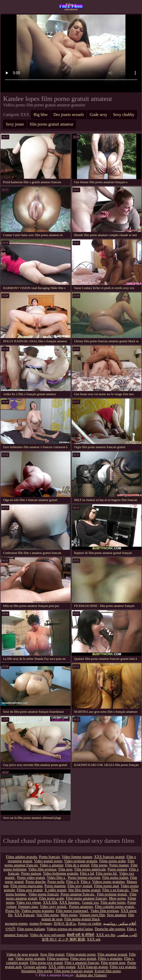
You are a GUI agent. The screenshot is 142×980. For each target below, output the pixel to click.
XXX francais (24, 915)
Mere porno (117, 898)
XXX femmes (70, 903)
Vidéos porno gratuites (38, 911)
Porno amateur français (78, 894)
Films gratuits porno (81, 954)
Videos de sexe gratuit (22, 954)
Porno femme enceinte (84, 878)
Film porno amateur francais (87, 898)
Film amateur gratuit (112, 954)
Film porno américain (90, 869)
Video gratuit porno (48, 861)
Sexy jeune (15, 124)
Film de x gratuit (77, 865)
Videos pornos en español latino (70, 929)
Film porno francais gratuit (73, 971)
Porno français (50, 857)
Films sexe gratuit (30, 890)
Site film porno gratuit (84, 890)
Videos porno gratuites (109, 882)
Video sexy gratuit (54, 907)
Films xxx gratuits (123, 967)
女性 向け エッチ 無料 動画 (63, 939)
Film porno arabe (51, 898)
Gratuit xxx (91, 903)
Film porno (99, 865)
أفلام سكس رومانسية (120, 924)
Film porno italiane (31, 929)
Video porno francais (44, 894)
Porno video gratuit (31, 878)
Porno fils (13, 911)
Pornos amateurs (81, 907)
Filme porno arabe (113, 861)
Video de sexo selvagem (47, 935)
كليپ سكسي (127, 935)
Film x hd (87, 873)
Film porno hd (107, 873)
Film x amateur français (71, 6)
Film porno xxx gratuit (46, 963)
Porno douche (36, 882)
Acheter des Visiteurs (91, 975)
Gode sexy (99, 115)
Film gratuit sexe (113, 963)
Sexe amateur (117, 915)
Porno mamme (55, 886)
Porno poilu (56, 882)
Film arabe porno (113, 903)
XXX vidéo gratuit (62, 967)
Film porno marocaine (27, 886)
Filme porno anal (107, 886)
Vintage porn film (92, 915)
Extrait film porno (108, 971)
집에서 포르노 (65, 924)
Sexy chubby (124, 115)
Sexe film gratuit (52, 954)
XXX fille (50, 903)
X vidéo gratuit (55, 890)
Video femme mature (77, 857)
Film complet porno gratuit (115, 907)
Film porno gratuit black (82, 919)
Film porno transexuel (72, 911)
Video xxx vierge (29, 903)
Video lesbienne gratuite (61, 873)
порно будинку (41, 924)
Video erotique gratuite (81, 861)
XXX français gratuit (109, 857)
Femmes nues (28, 907)
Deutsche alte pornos (110, 929)
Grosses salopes (35, 967)
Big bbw (41, 115)
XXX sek (94, 939)
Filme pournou (58, 959)
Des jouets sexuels (69, 115)
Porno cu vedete (90, 924)
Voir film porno (47, 915)
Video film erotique (42, 869)
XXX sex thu (106, 935)
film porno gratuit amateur (52, 124)
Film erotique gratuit (112, 894)
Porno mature (119, 865)
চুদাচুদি (10, 929)
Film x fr (73, 882)
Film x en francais (116, 890)
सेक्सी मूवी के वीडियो (81, 935)
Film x (85, 882)
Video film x (56, 878)
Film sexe (66, 869)
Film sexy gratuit (80, 886)
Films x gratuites (110, 959)
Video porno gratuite (30, 959)
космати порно (16, 924)
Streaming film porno (37, 971)
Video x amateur (51, 865)
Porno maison (31, 873)
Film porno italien (115, 878)
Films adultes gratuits (22, 857)
